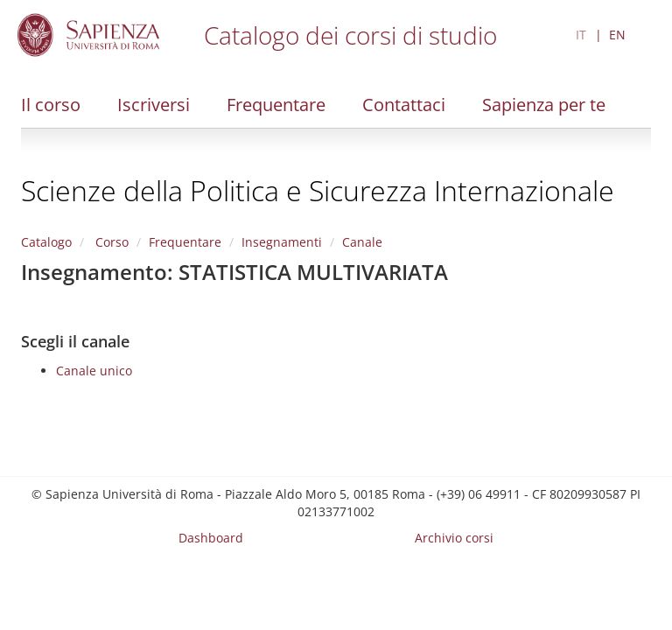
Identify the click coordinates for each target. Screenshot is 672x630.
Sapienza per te (544, 105)
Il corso (51, 105)
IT (581, 35)
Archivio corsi (454, 538)
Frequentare (276, 105)
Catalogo (46, 242)
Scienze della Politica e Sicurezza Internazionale (318, 190)
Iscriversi (154, 105)
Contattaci (404, 105)
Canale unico (94, 371)
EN (617, 35)
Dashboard (211, 538)
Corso (110, 242)
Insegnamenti (282, 242)
